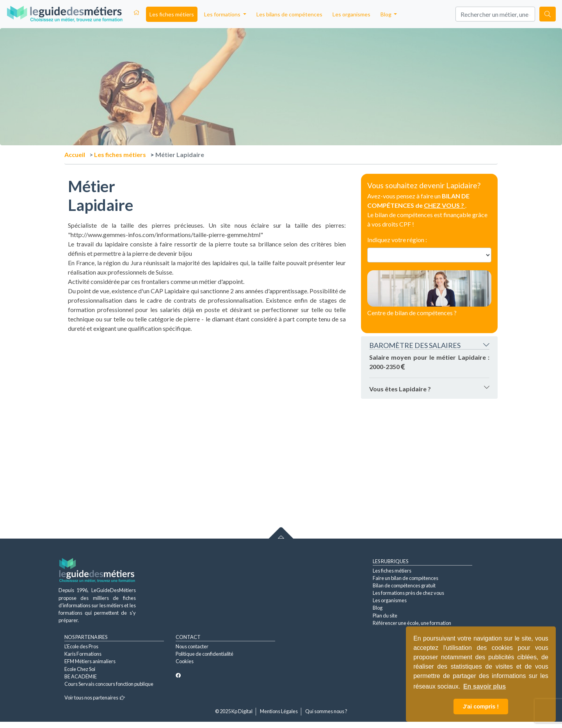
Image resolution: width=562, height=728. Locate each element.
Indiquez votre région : (397, 240)
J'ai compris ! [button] (481, 707)
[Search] (495, 14)
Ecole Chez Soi (80, 669)
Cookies (185, 661)
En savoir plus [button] (485, 686)
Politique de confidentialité (205, 654)
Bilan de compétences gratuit (404, 585)
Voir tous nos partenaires (95, 698)
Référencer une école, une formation (412, 623)
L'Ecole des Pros (81, 646)
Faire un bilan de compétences (405, 578)
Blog (378, 608)
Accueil (75, 154)
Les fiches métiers (172, 14)
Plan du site (385, 616)
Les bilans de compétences (289, 14)
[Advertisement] (207, 388)
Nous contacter (192, 646)
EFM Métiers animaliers (90, 661)
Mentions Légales (279, 711)
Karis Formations (83, 654)
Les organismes (351, 14)
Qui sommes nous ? (326, 711)
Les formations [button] (223, 14)
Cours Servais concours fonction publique (109, 684)
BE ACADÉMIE (81, 676)
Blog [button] (387, 14)
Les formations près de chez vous (408, 593)
